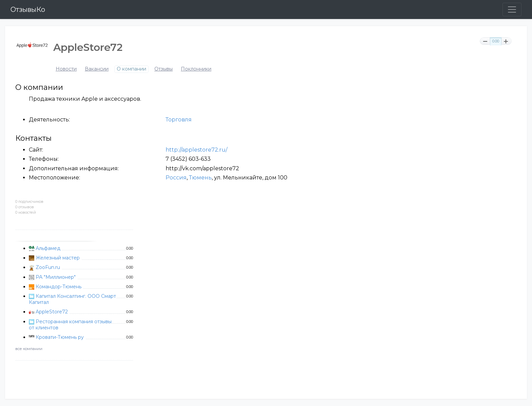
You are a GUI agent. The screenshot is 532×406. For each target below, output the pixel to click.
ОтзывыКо (28, 9)
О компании (131, 69)
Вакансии (97, 69)
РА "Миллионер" (56, 277)
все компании (29, 349)
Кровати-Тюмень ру (60, 337)
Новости (66, 69)
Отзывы (164, 69)
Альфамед (48, 248)
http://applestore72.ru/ (196, 150)
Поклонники (196, 69)
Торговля (179, 120)
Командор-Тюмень (59, 287)
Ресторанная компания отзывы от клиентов (70, 325)
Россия (176, 178)
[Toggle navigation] (512, 9)
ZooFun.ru (48, 267)
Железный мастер (58, 258)
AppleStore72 (52, 312)
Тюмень (200, 178)
